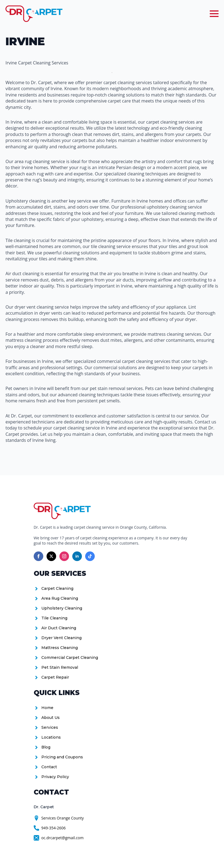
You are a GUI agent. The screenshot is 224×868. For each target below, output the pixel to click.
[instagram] (64, 556)
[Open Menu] (214, 14)
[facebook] (38, 556)
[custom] (90, 556)
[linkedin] (77, 556)
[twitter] (51, 556)
